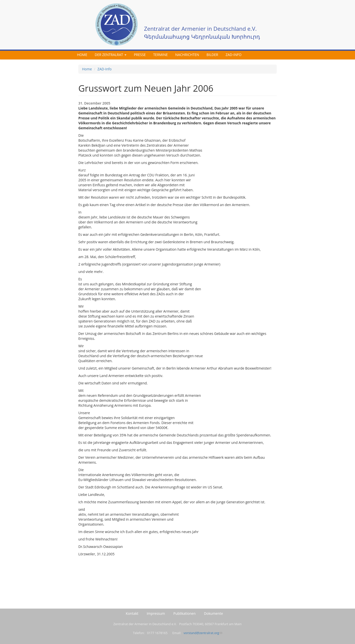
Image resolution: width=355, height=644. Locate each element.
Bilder (212, 55)
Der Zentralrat (111, 55)
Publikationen (184, 613)
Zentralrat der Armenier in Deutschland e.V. (200, 29)
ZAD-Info (234, 55)
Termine (161, 55)
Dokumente (214, 613)
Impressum (156, 613)
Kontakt (132, 613)
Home (82, 55)
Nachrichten (187, 55)
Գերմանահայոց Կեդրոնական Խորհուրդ (202, 37)
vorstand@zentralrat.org (203, 633)
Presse (140, 55)
